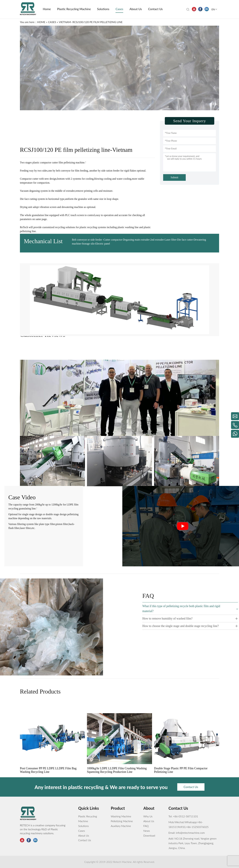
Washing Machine (121, 816)
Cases (82, 831)
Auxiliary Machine (121, 826)
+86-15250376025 (197, 827)
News (147, 831)
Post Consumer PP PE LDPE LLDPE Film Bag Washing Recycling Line (48, 788)
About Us (84, 835)
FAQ (146, 826)
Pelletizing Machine (122, 821)
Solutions (83, 826)
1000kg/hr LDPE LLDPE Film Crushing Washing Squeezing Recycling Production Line (117, 788)
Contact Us (85, 840)
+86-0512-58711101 (185, 816)
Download (149, 835)
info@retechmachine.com (190, 833)
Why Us (148, 816)
